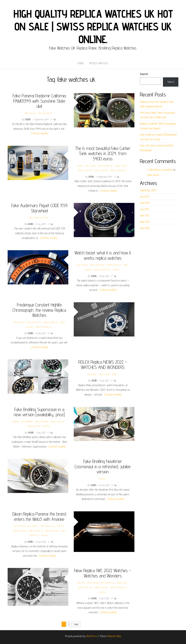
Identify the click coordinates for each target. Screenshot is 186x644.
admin (28, 119)
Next (76, 624)
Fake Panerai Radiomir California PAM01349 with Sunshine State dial (39, 101)
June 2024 (145, 203)
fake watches (30, 113)
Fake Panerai (19, 526)
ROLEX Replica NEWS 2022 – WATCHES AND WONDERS (103, 364)
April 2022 (145, 228)
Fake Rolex (92, 374)
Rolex (114, 374)
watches (116, 270)
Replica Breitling (41, 421)
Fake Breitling (27, 421)
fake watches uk (45, 113)
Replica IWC (122, 583)
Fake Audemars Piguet (39, 217)
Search (144, 74)
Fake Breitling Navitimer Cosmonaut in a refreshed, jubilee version (103, 466)
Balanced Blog (114, 636)
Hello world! (153, 175)
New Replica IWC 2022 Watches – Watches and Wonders (103, 573)
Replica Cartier (121, 166)
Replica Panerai (20, 531)
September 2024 (148, 190)
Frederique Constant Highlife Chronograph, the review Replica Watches (39, 310)
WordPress (92, 636)
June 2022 (145, 215)
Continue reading (39, 133)
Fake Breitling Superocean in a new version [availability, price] (39, 412)
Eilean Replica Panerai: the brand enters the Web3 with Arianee (39, 516)
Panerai (60, 526)
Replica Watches (99, 63)
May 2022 (145, 222)
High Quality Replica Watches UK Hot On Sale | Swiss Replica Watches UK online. (93, 26)
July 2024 (144, 197)
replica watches (101, 170)
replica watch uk (85, 170)
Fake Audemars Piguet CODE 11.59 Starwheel (39, 208)
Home (81, 63)
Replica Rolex (104, 374)
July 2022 (144, 209)
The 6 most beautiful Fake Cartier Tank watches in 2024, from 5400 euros (103, 153)
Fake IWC (81, 583)
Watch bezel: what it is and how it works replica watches (103, 255)
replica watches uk (118, 170)
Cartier (80, 166)
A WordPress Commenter (160, 170)
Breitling (16, 421)
